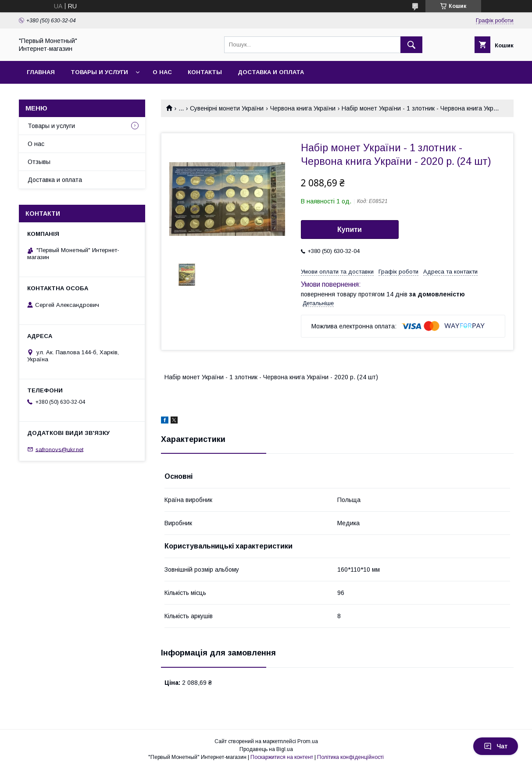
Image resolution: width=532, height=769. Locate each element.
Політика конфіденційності (350, 757)
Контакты (205, 72)
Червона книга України (303, 108)
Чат (496, 746)
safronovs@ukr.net (59, 449)
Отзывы (39, 162)
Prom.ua (308, 741)
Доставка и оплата (271, 72)
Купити (350, 230)
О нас (162, 72)
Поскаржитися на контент (282, 757)
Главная (41, 72)
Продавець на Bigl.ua (266, 749)
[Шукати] (411, 45)
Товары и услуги (99, 72)
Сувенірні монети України (227, 108)
